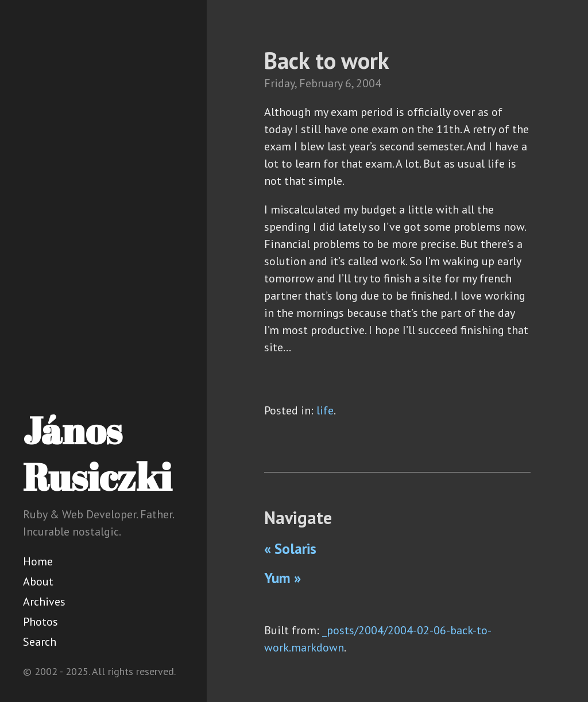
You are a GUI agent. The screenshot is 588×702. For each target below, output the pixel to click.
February (321, 83)
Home (38, 561)
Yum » (283, 578)
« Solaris (290, 549)
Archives (44, 602)
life (325, 410)
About (38, 581)
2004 (369, 83)
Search (40, 642)
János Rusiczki (97, 453)
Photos (40, 622)
